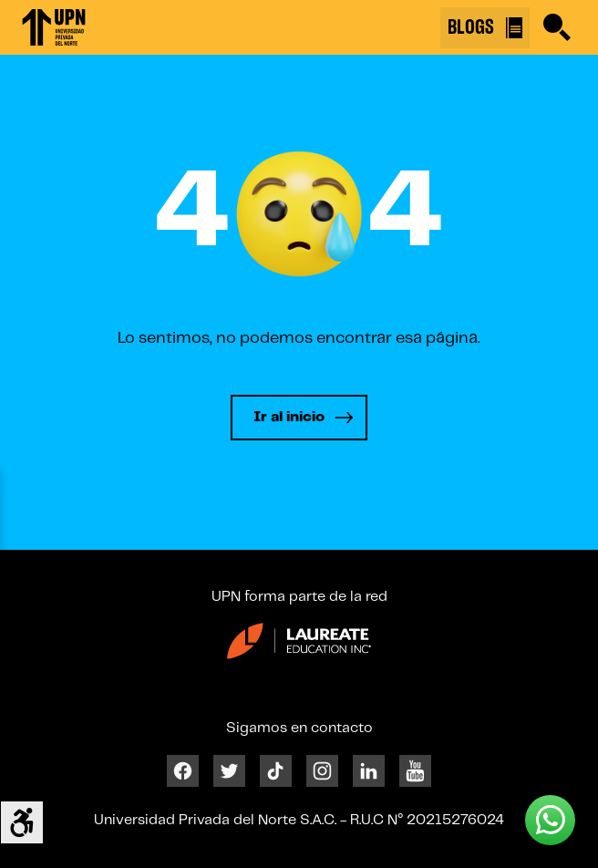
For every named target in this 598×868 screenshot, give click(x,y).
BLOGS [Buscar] (485, 28)
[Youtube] (415, 770)
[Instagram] (322, 770)
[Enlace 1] (54, 27)
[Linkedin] (369, 770)
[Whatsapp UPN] (550, 820)
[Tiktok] (276, 770)
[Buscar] (557, 27)
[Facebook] (183, 770)
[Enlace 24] (299, 648)
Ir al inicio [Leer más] (289, 417)
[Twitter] (229, 770)
